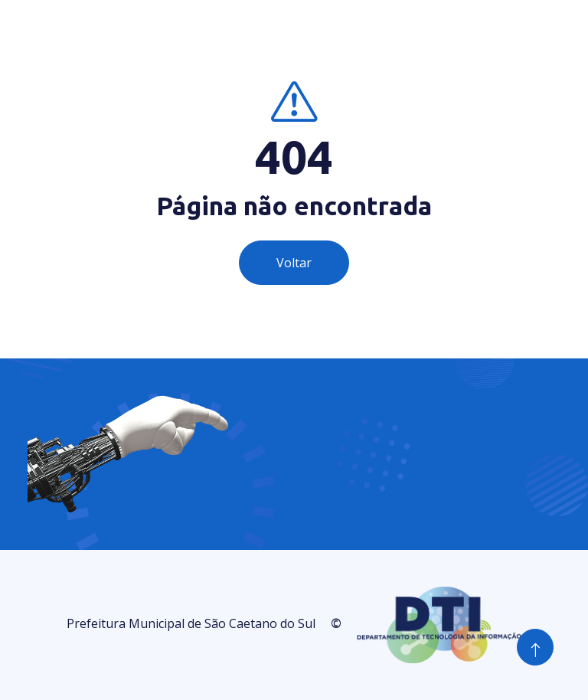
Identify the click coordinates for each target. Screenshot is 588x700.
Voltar (294, 263)
